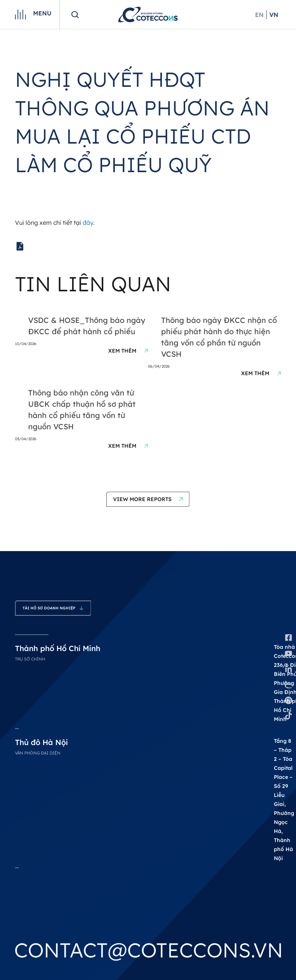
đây (88, 223)
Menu (42, 13)
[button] (148, 499)
